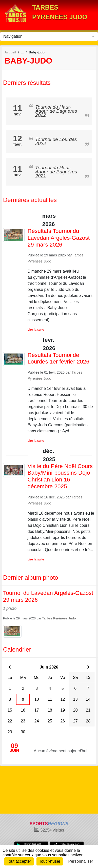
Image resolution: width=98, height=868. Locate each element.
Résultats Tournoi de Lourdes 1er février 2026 (58, 358)
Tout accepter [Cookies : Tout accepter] (19, 861)
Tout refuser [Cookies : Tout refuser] (50, 861)
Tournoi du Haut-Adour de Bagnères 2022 (56, 111)
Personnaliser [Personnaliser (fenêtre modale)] (81, 861)
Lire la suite (36, 329)
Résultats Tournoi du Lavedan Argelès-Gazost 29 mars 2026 (59, 238)
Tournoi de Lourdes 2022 (56, 141)
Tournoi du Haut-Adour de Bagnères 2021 (56, 172)
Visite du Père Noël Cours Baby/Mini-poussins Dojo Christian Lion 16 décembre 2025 (60, 476)
